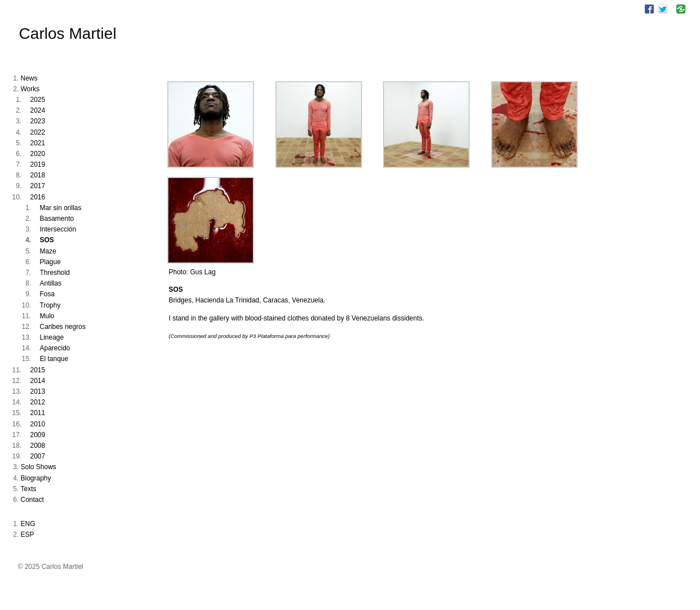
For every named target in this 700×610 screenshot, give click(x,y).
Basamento (57, 219)
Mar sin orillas (61, 208)
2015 (38, 370)
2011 (38, 413)
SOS (47, 240)
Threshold (55, 273)
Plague (50, 262)
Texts (29, 489)
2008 (38, 446)
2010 (38, 424)
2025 (38, 100)
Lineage (52, 337)
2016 (38, 197)
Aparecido (55, 348)
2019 (38, 164)
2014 (38, 381)
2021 (38, 143)
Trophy (50, 305)
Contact (32, 500)
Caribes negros (63, 327)
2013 (38, 391)
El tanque (54, 359)
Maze (48, 251)
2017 (38, 186)
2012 (38, 402)
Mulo (47, 316)
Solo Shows (39, 467)
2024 (38, 110)
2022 (38, 132)
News (29, 78)
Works (30, 89)
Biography (36, 478)
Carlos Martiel (68, 34)
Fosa (48, 294)
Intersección (58, 229)
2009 (38, 435)
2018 (38, 175)
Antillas (51, 283)
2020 (38, 154)
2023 (38, 121)
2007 (38, 456)
